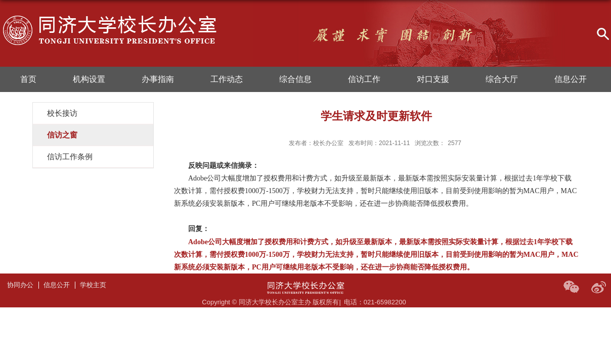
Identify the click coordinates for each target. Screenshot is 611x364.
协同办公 (20, 285)
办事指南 (158, 79)
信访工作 (364, 79)
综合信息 (295, 79)
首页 (28, 79)
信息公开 (571, 79)
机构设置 (89, 79)
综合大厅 (502, 79)
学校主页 (93, 285)
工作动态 (227, 79)
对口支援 (433, 79)
